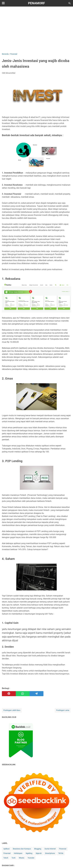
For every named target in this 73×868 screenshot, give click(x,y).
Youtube (31, 858)
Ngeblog (29, 853)
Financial (63, 849)
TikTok (61, 853)
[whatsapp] (23, 694)
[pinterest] (9, 694)
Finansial (7, 853)
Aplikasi (6, 849)
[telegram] (36, 694)
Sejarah (39, 853)
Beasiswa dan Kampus (22, 849)
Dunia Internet (50, 849)
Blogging (38, 849)
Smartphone (50, 853)
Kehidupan (18, 853)
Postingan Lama (63, 710)
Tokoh (6, 858)
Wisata (22, 858)
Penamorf (36, 3)
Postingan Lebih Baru (12, 710)
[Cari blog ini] (70, 3)
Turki (14, 858)
